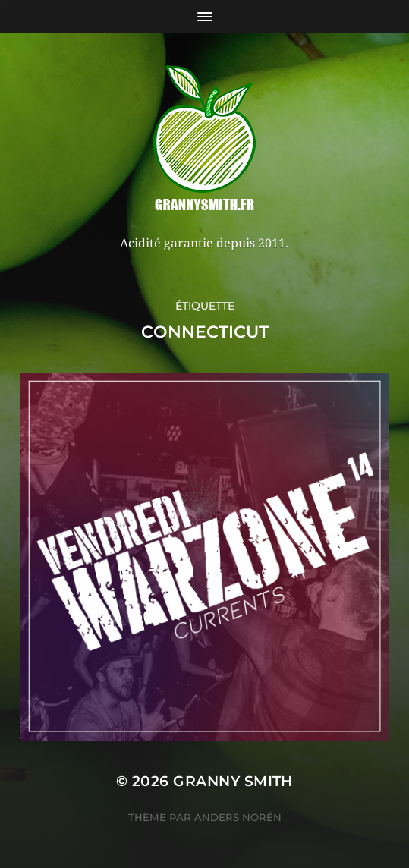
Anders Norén (238, 817)
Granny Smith (233, 781)
